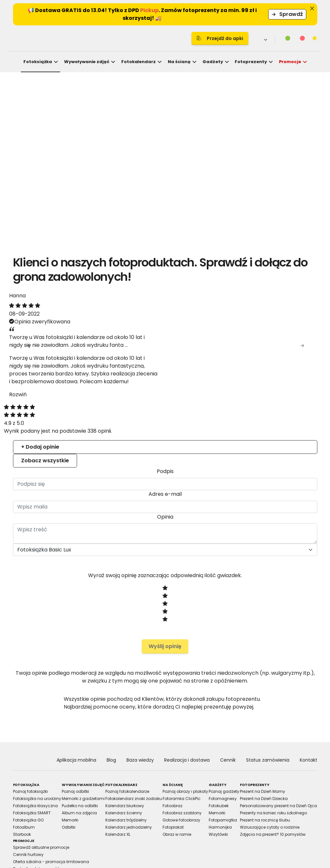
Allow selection (222, 507)
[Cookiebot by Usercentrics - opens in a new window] (278, 359)
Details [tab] (165, 377)
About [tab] (263, 377)
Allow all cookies (278, 507)
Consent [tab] (67, 377)
